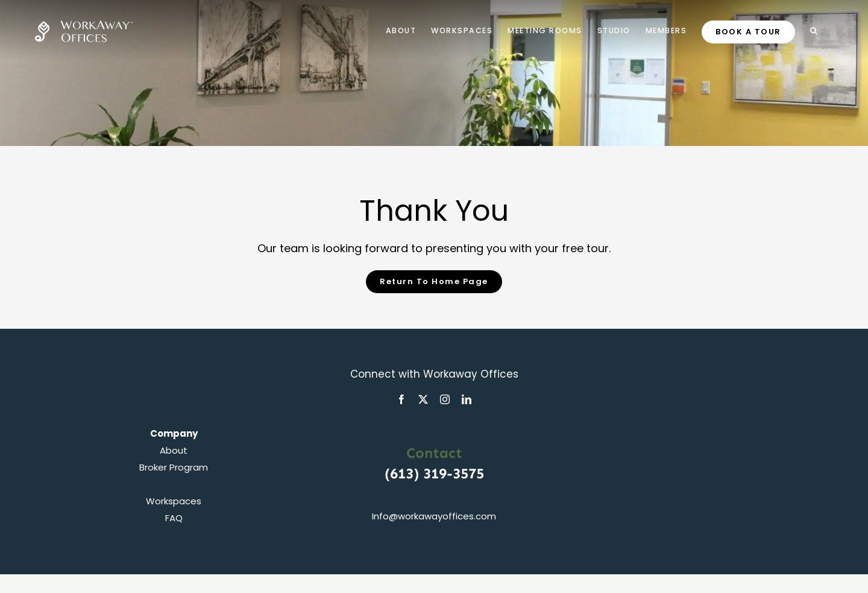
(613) (404, 473)
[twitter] (423, 399)
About (174, 450)
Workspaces (174, 501)
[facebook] (401, 399)
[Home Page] (434, 282)
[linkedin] (467, 399)
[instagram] (445, 399)
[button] (814, 30)
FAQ (174, 518)
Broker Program (174, 467)
